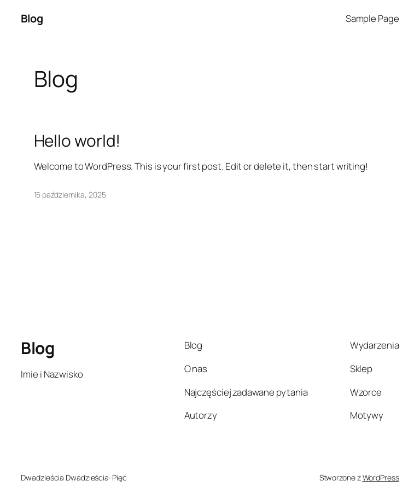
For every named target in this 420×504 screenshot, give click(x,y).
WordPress (381, 477)
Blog (32, 18)
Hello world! (77, 140)
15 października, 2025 (70, 195)
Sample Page (372, 18)
